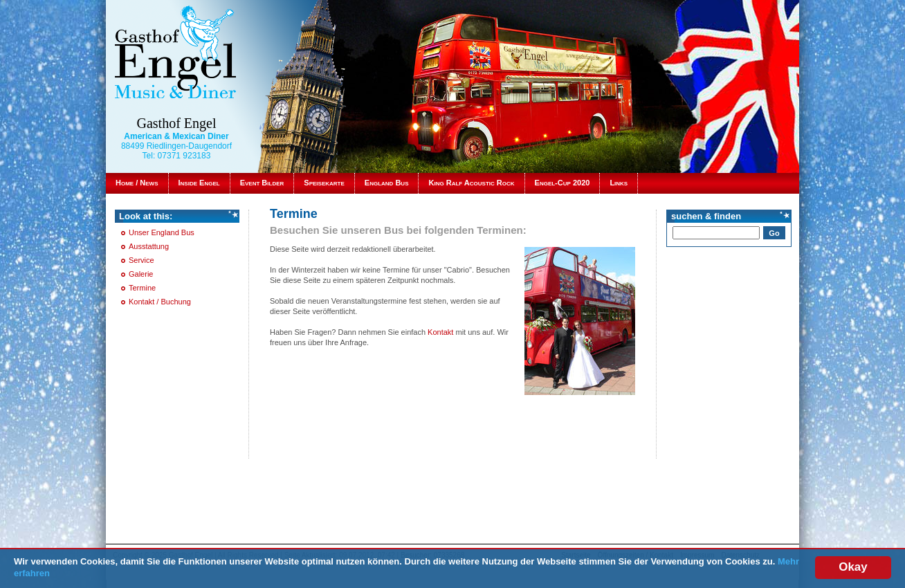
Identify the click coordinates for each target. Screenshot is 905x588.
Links (619, 183)
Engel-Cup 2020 (563, 183)
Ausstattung (149, 246)
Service (141, 260)
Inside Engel (199, 183)
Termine (142, 288)
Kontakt (441, 332)
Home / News (137, 183)
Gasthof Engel (177, 123)
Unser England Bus (162, 232)
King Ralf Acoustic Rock (471, 183)
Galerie (141, 274)
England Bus (387, 183)
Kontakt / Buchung (160, 302)
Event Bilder (262, 183)
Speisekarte (324, 183)
